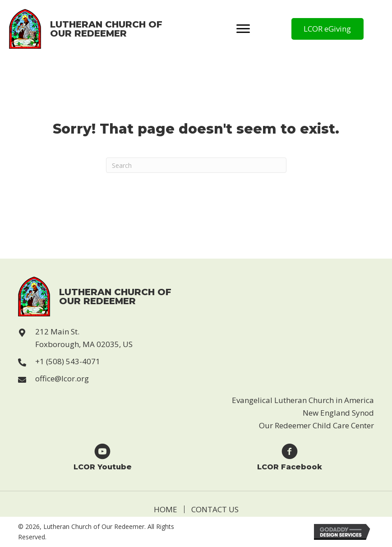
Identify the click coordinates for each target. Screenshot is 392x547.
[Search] (196, 165)
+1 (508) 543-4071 (68, 361)
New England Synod (338, 413)
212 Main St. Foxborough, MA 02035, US (84, 338)
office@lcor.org (62, 378)
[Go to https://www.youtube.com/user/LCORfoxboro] (103, 457)
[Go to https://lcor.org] (86, 29)
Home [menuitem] (166, 509)
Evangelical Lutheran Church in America (303, 400)
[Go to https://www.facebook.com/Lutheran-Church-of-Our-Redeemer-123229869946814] (290, 457)
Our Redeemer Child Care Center (316, 425)
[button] (327, 29)
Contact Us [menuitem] (215, 509)
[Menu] (243, 29)
